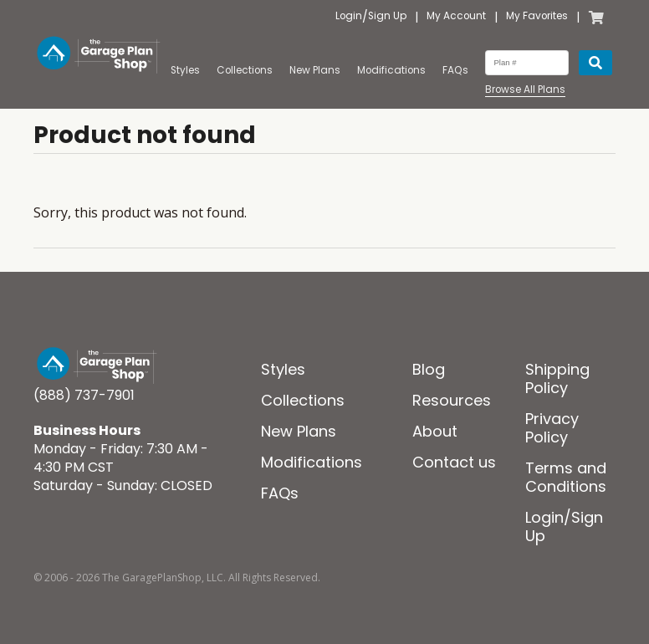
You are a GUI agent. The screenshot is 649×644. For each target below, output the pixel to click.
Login (349, 17)
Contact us (454, 462)
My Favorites (537, 17)
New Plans (315, 70)
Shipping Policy (557, 378)
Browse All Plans (525, 90)
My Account (456, 17)
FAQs (455, 70)
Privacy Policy (552, 428)
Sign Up (387, 17)
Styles (185, 70)
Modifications (391, 70)
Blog (429, 369)
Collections (245, 70)
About (435, 431)
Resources (452, 400)
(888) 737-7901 (84, 395)
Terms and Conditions (566, 477)
